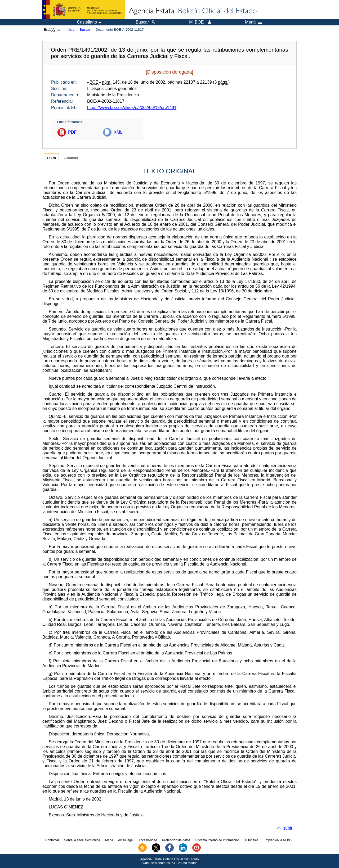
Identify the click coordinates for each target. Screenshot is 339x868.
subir (288, 828)
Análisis (71, 158)
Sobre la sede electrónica (82, 840)
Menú (253, 22)
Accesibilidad (148, 840)
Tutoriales (252, 840)
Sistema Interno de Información (218, 840)
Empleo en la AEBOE (279, 840)
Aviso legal (126, 840)
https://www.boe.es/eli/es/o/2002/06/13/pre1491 (132, 108)
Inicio (70, 30)
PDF (72, 132)
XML (118, 132)
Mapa (109, 840)
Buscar (85, 30)
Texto (51, 158)
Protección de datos (176, 840)
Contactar (52, 840)
